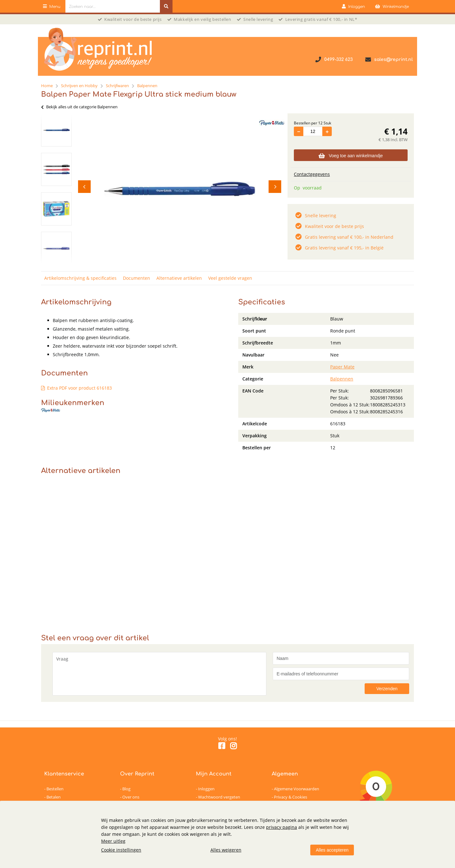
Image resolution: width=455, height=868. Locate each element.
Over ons (131, 797)
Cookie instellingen (121, 850)
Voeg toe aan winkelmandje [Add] (351, 156)
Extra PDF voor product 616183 (79, 388)
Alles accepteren (332, 850)
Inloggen (206, 789)
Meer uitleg (113, 841)
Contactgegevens (312, 174)
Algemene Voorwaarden (297, 789)
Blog (126, 789)
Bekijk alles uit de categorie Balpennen (79, 107)
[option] (56, 130)
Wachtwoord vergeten (219, 797)
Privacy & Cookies (291, 797)
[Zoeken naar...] (166, 6)
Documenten (136, 278)
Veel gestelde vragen (230, 278)
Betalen (54, 797)
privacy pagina (282, 827)
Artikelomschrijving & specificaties (80, 278)
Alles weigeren (226, 850)
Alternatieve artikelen (179, 278)
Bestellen (55, 789)
